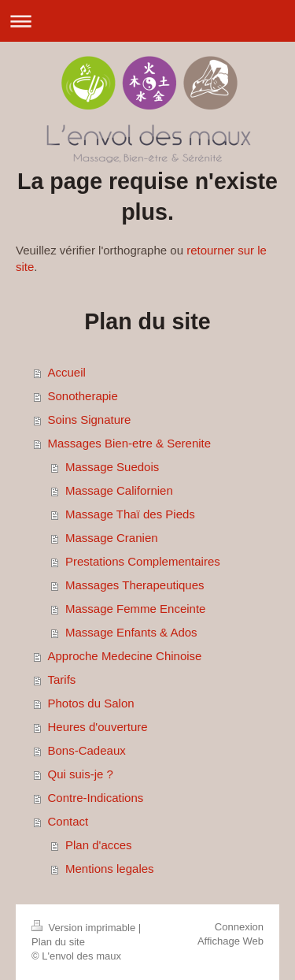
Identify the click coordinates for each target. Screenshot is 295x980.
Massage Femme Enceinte (135, 609)
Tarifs (62, 679)
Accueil (67, 372)
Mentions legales (110, 869)
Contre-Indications (96, 798)
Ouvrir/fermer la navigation (147, 21)
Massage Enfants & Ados (131, 632)
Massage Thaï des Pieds (130, 514)
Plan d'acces (99, 845)
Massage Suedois (112, 467)
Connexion (239, 927)
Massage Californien (119, 490)
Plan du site (58, 942)
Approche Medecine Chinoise (125, 656)
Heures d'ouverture (98, 727)
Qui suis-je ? (81, 774)
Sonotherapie (83, 396)
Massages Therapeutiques (135, 585)
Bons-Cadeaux (87, 750)
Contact (68, 821)
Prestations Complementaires (143, 561)
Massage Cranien (112, 538)
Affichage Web (230, 941)
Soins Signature (90, 419)
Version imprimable (85, 928)
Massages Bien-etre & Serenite (130, 443)
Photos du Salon (91, 703)
